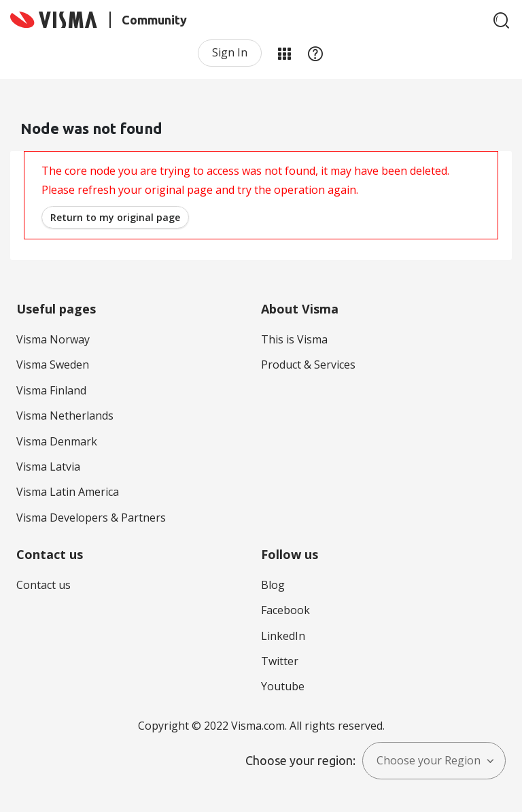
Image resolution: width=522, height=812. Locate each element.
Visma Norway (53, 339)
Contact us (43, 585)
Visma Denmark (57, 441)
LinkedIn (283, 636)
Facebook (285, 610)
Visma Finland (51, 390)
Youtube (283, 686)
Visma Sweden (53, 365)
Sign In (230, 52)
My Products (284, 53)
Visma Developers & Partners (91, 518)
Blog (273, 585)
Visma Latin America (68, 492)
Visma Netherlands (65, 416)
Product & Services (308, 365)
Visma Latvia (48, 467)
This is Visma (294, 339)
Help (315, 53)
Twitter (280, 661)
